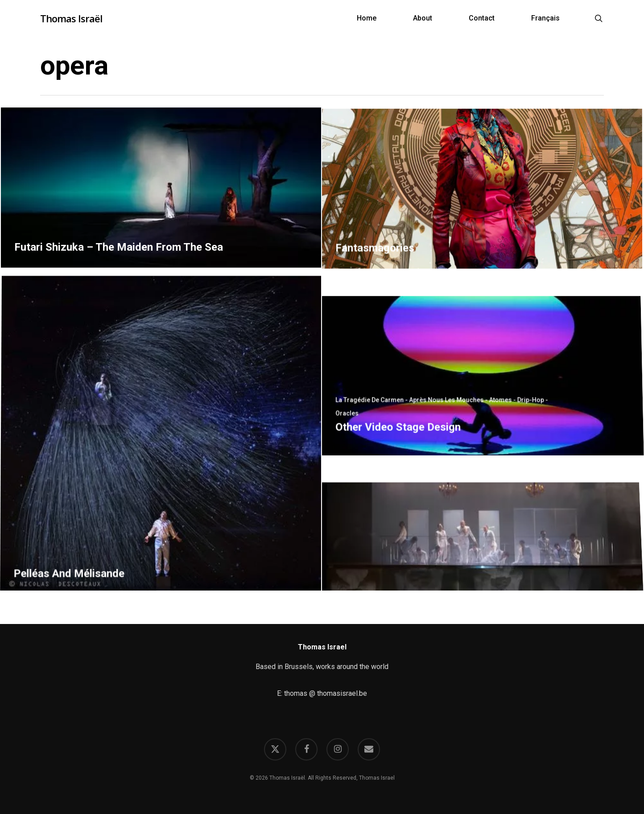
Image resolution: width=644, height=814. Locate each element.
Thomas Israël (71, 18)
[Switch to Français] (545, 18)
